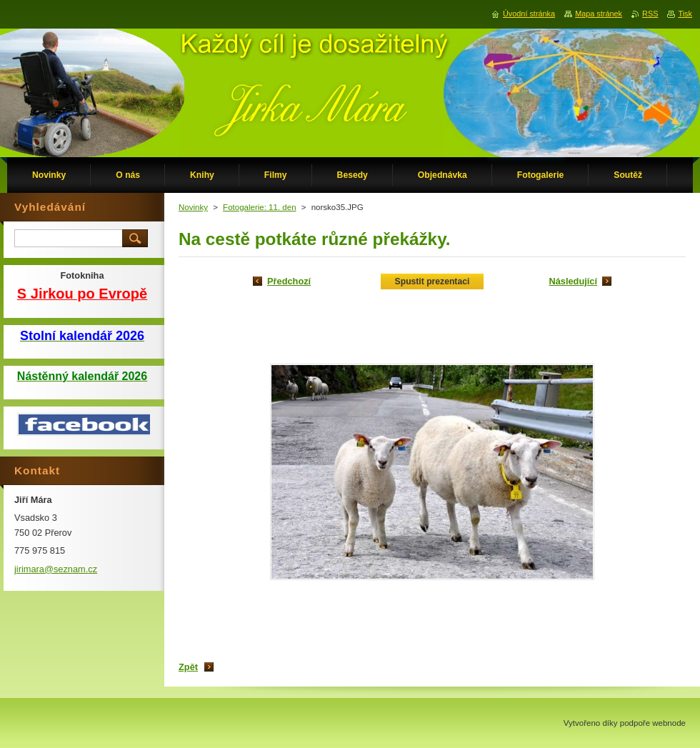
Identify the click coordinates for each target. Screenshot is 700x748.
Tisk (685, 14)
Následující (573, 281)
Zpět (188, 667)
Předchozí (289, 281)
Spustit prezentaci (432, 281)
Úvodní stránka (529, 14)
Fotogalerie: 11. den (259, 207)
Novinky (193, 207)
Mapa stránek (599, 14)
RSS (650, 14)
